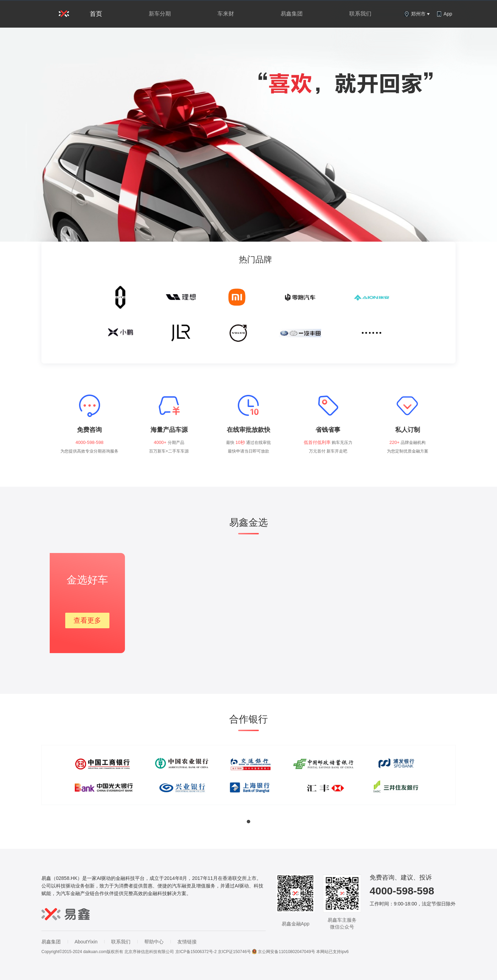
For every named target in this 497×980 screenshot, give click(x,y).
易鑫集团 (292, 14)
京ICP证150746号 (234, 952)
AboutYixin (86, 942)
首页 (96, 14)
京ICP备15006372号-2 (196, 952)
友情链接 (187, 942)
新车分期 (160, 14)
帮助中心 (154, 942)
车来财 (226, 14)
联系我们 (360, 14)
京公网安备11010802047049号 (283, 952)
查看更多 (87, 620)
